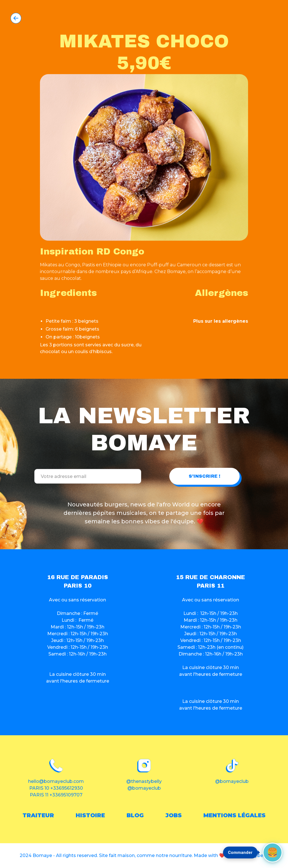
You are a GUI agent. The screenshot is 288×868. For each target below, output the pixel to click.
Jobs (174, 815)
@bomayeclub (144, 788)
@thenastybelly (144, 781)
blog (135, 815)
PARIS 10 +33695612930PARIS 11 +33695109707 (56, 791)
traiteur (38, 815)
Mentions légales (234, 815)
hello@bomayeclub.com (56, 781)
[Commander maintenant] (272, 852)
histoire (90, 815)
